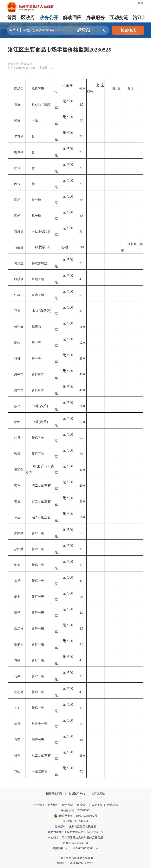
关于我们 (38, 805)
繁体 (141, 3)
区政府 (28, 18)
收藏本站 (113, 805)
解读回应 (72, 18)
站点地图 (53, 805)
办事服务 (95, 18)
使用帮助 (68, 805)
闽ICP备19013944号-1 (75, 821)
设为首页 (97, 805)
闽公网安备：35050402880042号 (75, 816)
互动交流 (119, 18)
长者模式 (128, 30)
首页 (12, 18)
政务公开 (49, 18)
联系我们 (82, 805)
